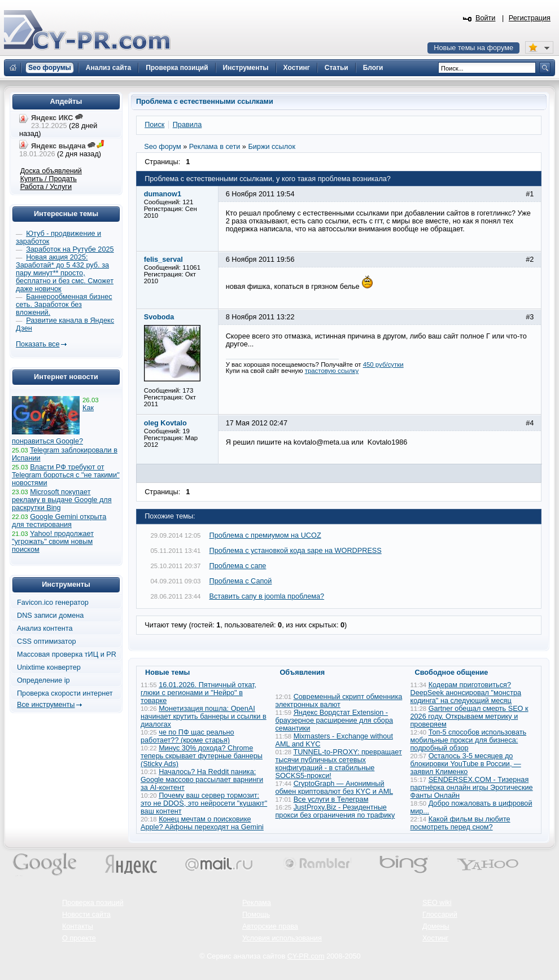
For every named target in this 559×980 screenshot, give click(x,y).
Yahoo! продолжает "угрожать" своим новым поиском (53, 542)
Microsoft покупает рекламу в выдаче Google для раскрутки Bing (62, 500)
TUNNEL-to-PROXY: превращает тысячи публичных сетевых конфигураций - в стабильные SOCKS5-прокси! (339, 764)
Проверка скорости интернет (65, 693)
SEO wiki (437, 903)
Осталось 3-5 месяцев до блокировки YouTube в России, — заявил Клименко (466, 764)
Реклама (257, 903)
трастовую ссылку (332, 371)
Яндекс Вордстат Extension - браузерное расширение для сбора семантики (335, 720)
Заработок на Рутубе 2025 (70, 249)
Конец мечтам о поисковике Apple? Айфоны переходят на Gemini (202, 823)
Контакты (78, 926)
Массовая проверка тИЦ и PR (67, 654)
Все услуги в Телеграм (331, 799)
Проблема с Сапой (241, 581)
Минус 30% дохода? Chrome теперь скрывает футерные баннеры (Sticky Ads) (202, 756)
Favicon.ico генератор (53, 603)
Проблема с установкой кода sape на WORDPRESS (296, 551)
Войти (486, 18)
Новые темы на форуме (473, 48)
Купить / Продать (49, 179)
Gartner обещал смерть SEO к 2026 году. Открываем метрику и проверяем (470, 717)
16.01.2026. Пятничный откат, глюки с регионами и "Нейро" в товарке (198, 693)
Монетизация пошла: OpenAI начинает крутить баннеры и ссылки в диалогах (204, 717)
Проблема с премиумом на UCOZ (265, 535)
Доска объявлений (51, 171)
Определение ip (43, 680)
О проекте (79, 938)
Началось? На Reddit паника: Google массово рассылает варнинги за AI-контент (202, 780)
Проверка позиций (93, 903)
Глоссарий (440, 915)
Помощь (256, 915)
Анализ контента (45, 629)
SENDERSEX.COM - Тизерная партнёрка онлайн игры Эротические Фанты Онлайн (472, 788)
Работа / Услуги (46, 187)
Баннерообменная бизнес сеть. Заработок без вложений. (64, 305)
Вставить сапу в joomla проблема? (267, 596)
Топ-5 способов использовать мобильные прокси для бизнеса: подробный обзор (469, 740)
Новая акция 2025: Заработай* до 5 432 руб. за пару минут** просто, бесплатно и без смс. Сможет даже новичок (65, 273)
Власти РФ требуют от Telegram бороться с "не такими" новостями (66, 475)
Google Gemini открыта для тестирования (59, 521)
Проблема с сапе (238, 566)
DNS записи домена (50, 616)
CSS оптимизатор (47, 641)
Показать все (38, 344)
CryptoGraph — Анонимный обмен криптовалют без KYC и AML (334, 788)
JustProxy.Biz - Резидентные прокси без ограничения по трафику (335, 811)
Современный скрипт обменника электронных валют (339, 701)
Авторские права (270, 926)
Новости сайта (86, 915)
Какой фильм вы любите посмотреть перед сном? (460, 823)
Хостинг (435, 938)
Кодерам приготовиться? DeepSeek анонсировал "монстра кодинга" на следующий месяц (466, 693)
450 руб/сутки (383, 364)
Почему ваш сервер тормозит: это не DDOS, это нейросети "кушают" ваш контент (204, 803)
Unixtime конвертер (49, 667)
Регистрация (530, 18)
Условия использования (282, 938)
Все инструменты (46, 705)
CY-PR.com (306, 956)
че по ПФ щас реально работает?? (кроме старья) (187, 736)
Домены (436, 926)
